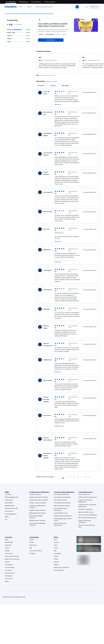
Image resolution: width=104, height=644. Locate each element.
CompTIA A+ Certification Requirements (85, 496)
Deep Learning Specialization (62, 501)
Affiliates (56, 560)
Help (55, 546)
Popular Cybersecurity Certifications (85, 516)
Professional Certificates (12, 551)
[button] (29, 7)
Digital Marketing (10, 501)
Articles (56, 554)
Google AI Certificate (35, 489)
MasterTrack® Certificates (12, 554)
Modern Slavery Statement (61, 562)
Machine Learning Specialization (63, 511)
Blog (31, 543)
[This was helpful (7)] (90, 229)
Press (56, 535)
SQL (6, 515)
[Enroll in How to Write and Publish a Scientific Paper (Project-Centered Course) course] (51, 40)
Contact (56, 551)
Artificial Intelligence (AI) (12, 492)
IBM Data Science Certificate (37, 516)
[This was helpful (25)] (89, 92)
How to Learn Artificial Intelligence (88, 510)
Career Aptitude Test (84, 489)
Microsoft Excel (9, 506)
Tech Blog (32, 548)
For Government (9, 562)
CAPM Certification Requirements (88, 492)
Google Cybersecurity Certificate (39, 492)
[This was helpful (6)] (90, 250)
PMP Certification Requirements (87, 513)
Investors (57, 537)
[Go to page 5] (78, 472)
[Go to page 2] (67, 472)
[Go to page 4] (74, 472)
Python (7, 512)
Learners (32, 535)
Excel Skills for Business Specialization (61, 504)
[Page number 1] (63, 472)
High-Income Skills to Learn (86, 507)
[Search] (77, 7)
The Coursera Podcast (36, 546)
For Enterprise (9, 560)
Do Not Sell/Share (59, 565)
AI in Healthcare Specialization (62, 498)
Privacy (56, 543)
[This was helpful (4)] (90, 381)
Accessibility (57, 548)
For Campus (8, 565)
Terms (56, 540)
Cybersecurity (9, 495)
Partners (32, 537)
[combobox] (53, 7)
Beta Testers (33, 540)
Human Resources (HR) (11, 503)
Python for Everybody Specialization (60, 519)
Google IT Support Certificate (38, 498)
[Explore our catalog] (22, 7)
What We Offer (9, 537)
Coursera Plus (9, 548)
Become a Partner (10, 568)
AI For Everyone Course (60, 495)
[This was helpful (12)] (89, 154)
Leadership (8, 540)
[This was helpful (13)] (89, 113)
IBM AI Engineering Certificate (38, 508)
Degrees (7, 557)
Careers (7, 543)
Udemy (7, 576)
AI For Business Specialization (62, 492)
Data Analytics (9, 498)
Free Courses (9, 574)
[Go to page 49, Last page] (85, 472)
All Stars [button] (53, 86)
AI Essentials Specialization (61, 489)
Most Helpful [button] (65, 86)
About (7, 535)
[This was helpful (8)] (90, 192)
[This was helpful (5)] (90, 309)
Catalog (7, 546)
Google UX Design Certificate (37, 505)
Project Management (11, 509)
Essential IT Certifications (86, 504)
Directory (56, 557)
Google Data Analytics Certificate (39, 495)
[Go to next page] (89, 472)
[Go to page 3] (70, 472)
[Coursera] (10, 7)
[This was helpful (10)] (89, 173)
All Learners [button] (41, 86)
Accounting (8, 489)
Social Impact (9, 571)
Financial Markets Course (61, 508)
